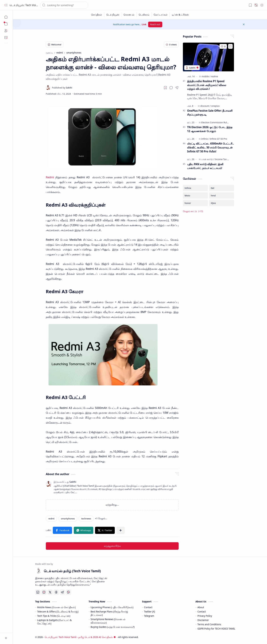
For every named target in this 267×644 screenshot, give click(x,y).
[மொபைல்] (129, 15)
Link (144, 24)
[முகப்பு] (6, 17)
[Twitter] (50, 592)
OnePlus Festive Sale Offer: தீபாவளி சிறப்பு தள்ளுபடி (210, 113)
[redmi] (51, 519)
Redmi (50, 177)
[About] (6, 31)
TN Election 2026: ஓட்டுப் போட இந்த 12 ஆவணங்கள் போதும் (210, 129)
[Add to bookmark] (230, 46)
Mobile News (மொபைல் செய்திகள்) (56, 607)
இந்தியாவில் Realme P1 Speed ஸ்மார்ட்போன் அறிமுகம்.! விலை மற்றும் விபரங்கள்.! (207, 85)
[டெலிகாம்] (144, 15)
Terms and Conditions (209, 624)
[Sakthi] (62, 88)
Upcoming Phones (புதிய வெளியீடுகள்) (112, 607)
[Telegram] (62, 592)
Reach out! (155, 24)
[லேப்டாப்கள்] (161, 15)
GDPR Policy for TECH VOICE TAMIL (216, 629)
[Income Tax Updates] (225, 159)
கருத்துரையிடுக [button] (112, 546)
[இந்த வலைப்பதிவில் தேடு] (64, 5)
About (201, 607)
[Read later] (165, 88)
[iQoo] (222, 203)
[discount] (206, 106)
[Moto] (195, 196)
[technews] (86, 519)
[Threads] (56, 592)
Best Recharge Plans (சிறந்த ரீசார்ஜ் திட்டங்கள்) (109, 613)
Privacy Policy (205, 616)
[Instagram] (44, 592)
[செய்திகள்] (97, 15)
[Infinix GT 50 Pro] (218, 139)
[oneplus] (215, 106)
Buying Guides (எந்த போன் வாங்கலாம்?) (113, 627)
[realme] (214, 76)
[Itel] (222, 188)
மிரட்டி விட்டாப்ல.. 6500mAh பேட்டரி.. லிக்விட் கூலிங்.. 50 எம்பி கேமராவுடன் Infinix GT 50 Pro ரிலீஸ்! (211, 147)
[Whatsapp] (68, 592)
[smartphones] (68, 519)
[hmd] (222, 196)
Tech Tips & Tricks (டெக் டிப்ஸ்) (54, 616)
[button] (6, 5)
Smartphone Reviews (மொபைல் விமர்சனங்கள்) (108, 621)
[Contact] (6, 38)
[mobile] (206, 76)
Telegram (149, 616)
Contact (148, 607)
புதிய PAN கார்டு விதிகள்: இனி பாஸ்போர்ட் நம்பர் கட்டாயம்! (205, 166)
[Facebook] (38, 592)
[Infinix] (205, 139)
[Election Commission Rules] (216, 122)
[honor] (195, 203)
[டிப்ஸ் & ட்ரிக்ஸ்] (180, 15)
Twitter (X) (150, 612)
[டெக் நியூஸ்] (113, 15)
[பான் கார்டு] (208, 159)
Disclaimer (203, 620)
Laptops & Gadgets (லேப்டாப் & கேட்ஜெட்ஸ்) (54, 622)
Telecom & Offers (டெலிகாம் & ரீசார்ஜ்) (58, 612)
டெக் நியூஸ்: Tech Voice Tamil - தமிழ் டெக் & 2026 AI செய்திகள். (80, 637)
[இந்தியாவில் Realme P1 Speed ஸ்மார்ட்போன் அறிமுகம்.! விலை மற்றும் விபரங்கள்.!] (208, 57)
